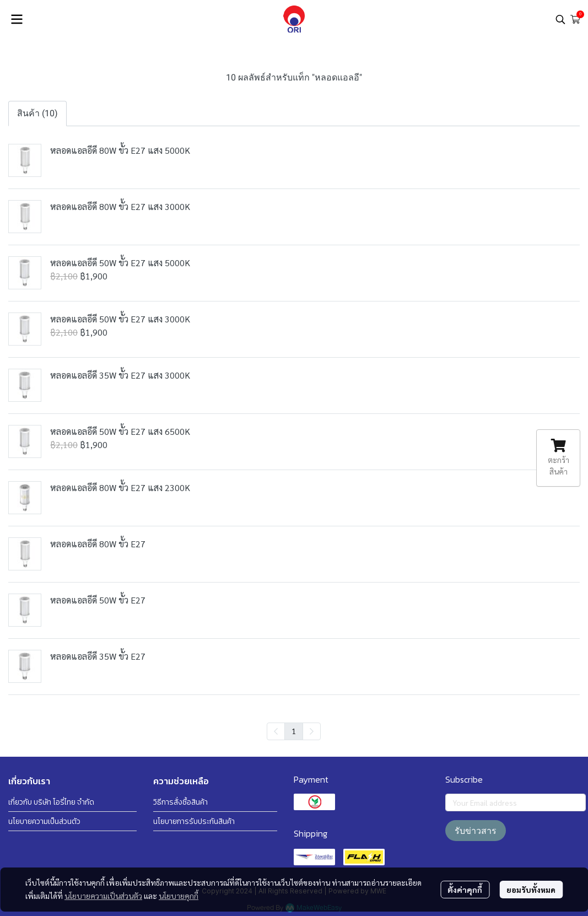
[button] (560, 19)
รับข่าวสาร (476, 831)
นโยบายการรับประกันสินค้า (194, 821)
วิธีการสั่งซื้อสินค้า (180, 802)
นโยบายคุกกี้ (179, 896)
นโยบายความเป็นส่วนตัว (103, 896)
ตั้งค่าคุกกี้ (465, 890)
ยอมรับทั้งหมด (531, 890)
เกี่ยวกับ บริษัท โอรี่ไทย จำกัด (51, 802)
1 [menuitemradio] (294, 731)
